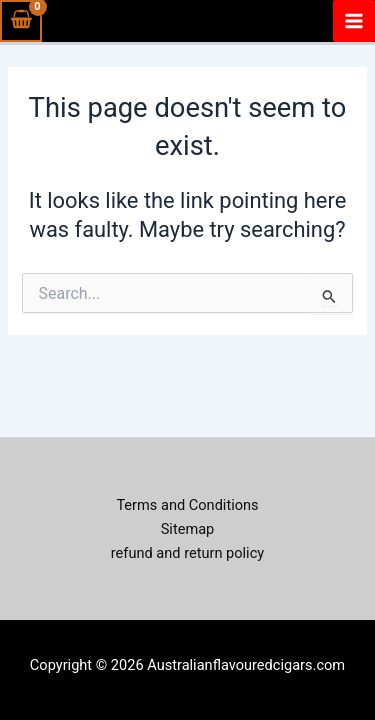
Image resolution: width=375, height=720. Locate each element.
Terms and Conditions (187, 505)
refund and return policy (187, 553)
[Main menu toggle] (354, 21)
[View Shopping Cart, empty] (21, 20)
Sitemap (188, 529)
